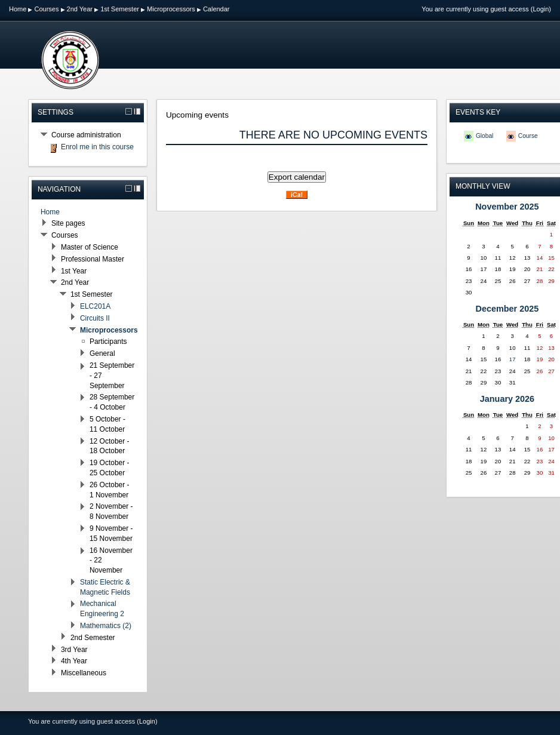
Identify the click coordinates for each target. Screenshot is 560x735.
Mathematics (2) (106, 626)
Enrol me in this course (97, 147)
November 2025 (507, 207)
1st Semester (120, 9)
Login (541, 9)
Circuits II (95, 318)
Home (18, 9)
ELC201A (95, 306)
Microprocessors (171, 9)
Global (484, 136)
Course (528, 136)
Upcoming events (197, 115)
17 (513, 359)
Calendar (216, 9)
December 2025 (507, 309)
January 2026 (507, 399)
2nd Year (80, 9)
